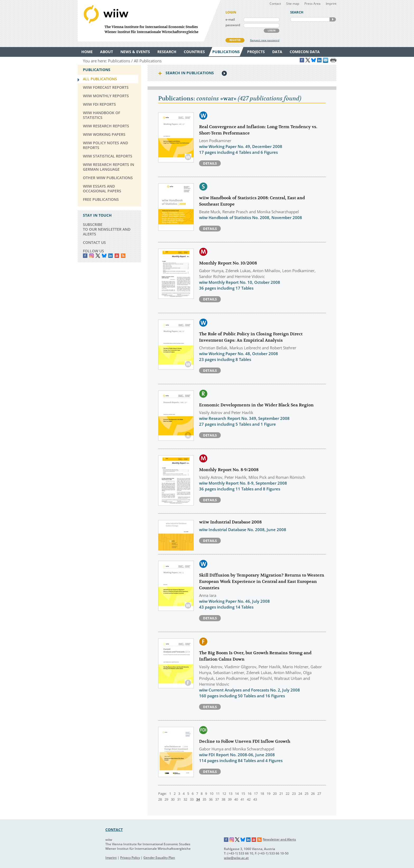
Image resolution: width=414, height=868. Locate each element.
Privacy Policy (130, 858)
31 (179, 799)
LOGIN (272, 31)
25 (307, 793)
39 (230, 799)
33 (192, 799)
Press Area (312, 4)
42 (249, 799)
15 (243, 793)
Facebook (85, 256)
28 (160, 799)
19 (269, 793)
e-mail (230, 19)
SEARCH (333, 19)
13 (230, 793)
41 (242, 799)
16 (250, 793)
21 (281, 793)
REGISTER (235, 40)
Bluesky (104, 256)
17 (256, 793)
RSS (123, 256)
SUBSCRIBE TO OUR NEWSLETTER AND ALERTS (107, 229)
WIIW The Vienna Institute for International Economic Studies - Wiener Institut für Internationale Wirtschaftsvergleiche (149, 21)
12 (224, 793)
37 (217, 799)
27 (319, 793)
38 (223, 799)
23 (294, 793)
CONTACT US (94, 242)
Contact (275, 4)
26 (313, 793)
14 (237, 793)
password (233, 25)
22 (288, 793)
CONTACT (114, 830)
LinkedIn (110, 256)
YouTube (117, 256)
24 (300, 793)
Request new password (265, 40)
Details (210, 163)
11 (218, 793)
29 (166, 799)
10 (211, 793)
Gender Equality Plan (159, 858)
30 (173, 799)
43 (255, 799)
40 (236, 799)
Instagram (232, 840)
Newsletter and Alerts (279, 839)
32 (185, 799)
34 (198, 799)
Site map (293, 4)
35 (204, 799)
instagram (91, 256)
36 (211, 799)
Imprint (331, 4)
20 (275, 793)
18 (262, 793)
